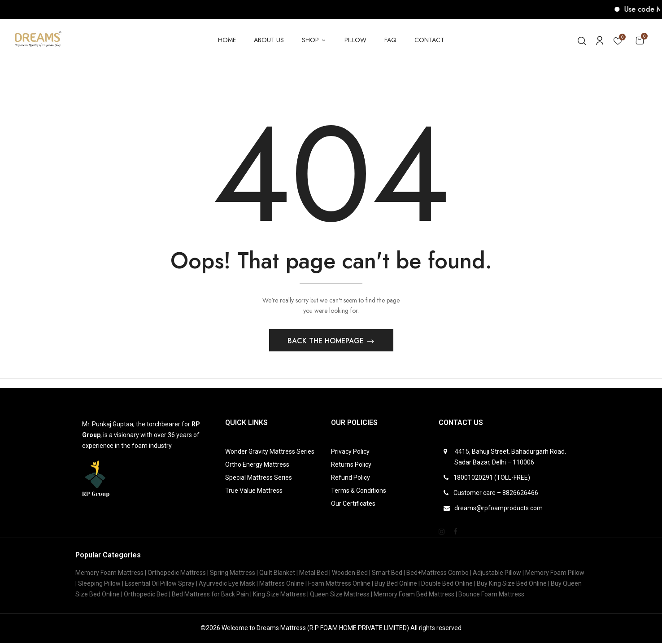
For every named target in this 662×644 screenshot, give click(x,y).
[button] (640, 40)
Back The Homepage (327, 342)
